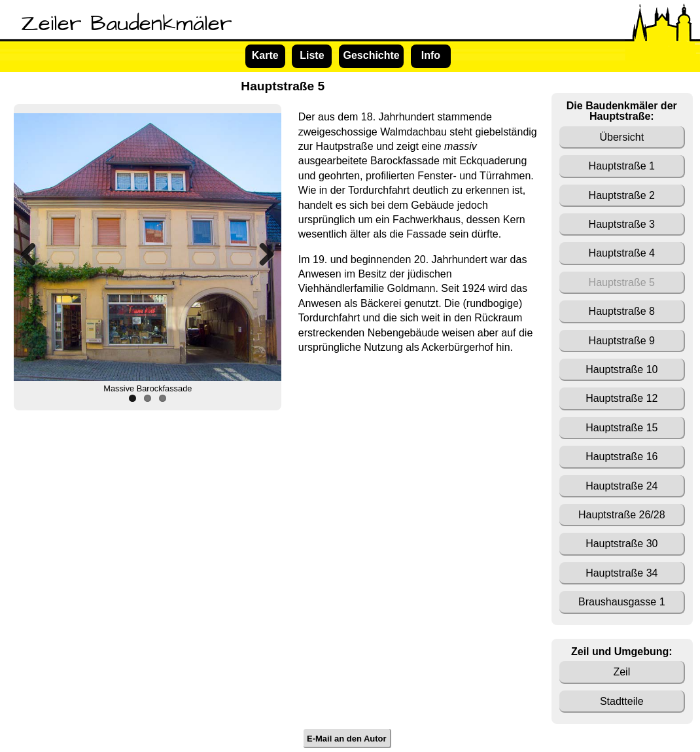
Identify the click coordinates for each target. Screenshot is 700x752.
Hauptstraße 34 (621, 573)
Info (431, 55)
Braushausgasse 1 (622, 602)
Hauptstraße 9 (622, 341)
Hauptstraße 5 (622, 282)
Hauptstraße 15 (621, 428)
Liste (312, 55)
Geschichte (371, 55)
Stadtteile (622, 701)
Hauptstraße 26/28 (622, 515)
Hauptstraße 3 (622, 224)
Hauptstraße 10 (621, 369)
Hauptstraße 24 (621, 486)
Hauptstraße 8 (622, 311)
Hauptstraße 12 (621, 398)
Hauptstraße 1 (622, 166)
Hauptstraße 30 (621, 544)
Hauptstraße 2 (622, 195)
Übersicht (622, 137)
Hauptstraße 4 (622, 253)
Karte (265, 55)
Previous (33, 254)
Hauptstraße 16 (621, 457)
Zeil (621, 672)
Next (262, 254)
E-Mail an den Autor (347, 739)
